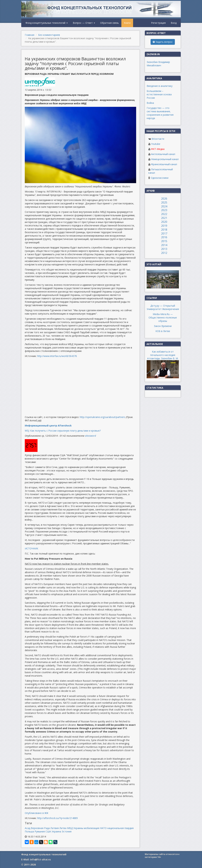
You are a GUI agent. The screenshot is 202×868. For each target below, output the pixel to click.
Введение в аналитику (160, 86)
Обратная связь (109, 23)
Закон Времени (163, 326)
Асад (27, 828)
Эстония (67, 831)
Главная (30, 35)
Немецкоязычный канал (165, 159)
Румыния (40, 831)
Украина (56, 831)
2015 (164, 241)
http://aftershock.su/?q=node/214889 (57, 818)
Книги (127, 23)
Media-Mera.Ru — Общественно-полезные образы (163, 318)
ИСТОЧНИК (31, 548)
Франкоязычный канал (164, 164)
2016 (164, 237)
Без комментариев (49, 35)
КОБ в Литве (163, 331)
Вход (174, 23)
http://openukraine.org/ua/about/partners (102, 417)
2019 (164, 226)
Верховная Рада (40, 828)
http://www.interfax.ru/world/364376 (57, 356)
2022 (164, 214)
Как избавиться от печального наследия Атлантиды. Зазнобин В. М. (163, 355)
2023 (164, 210)
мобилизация (92, 828)
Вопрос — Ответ (84, 23)
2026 (164, 199)
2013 (164, 249)
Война (150, 103)
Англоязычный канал (163, 154)
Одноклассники (160, 178)
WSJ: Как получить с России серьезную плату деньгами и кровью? (63, 431)
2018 (164, 230)
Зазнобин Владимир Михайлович (158, 64)
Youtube (156, 144)
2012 (164, 253)
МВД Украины (75, 828)
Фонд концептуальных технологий (47, 23)
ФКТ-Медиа (158, 149)
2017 (164, 233)
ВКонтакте (158, 139)
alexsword (90, 436)
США (48, 831)
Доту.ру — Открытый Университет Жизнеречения (163, 307)
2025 (164, 202)
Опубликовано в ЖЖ (36, 813)
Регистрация (158, 23)
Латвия (55, 828)
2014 (164, 245)
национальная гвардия (120, 828)
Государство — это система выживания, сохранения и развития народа (160, 113)
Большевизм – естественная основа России (159, 94)
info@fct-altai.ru (40, 859)
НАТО (103, 828)
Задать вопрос (163, 42)
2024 (164, 206)
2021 (164, 218)
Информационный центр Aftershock (48, 426)
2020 (164, 222)
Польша (29, 831)
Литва (63, 828)
